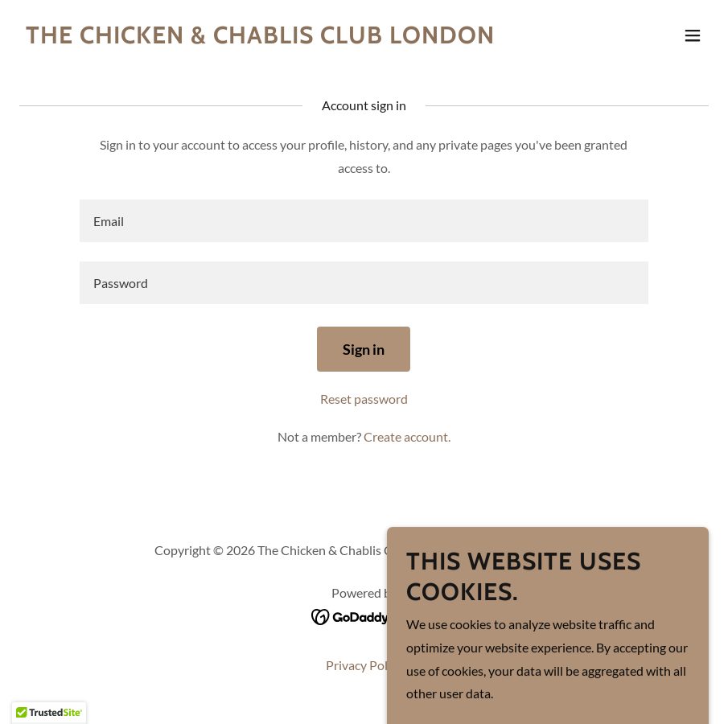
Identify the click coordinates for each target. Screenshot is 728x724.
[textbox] (364, 221)
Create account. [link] (407, 436)
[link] (260, 38)
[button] (693, 35)
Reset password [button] (364, 399)
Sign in (364, 349)
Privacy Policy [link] (364, 665)
